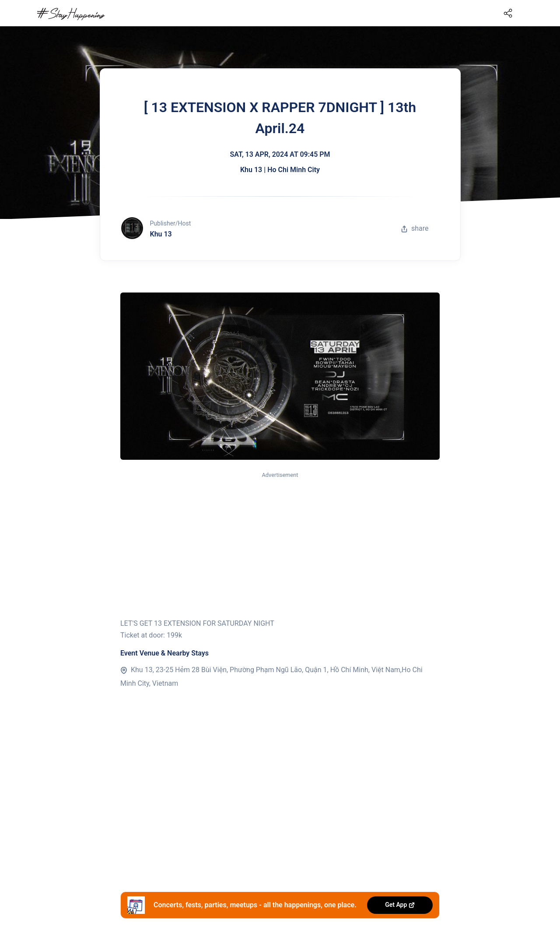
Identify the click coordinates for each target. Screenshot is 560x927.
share (415, 228)
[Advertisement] (280, 546)
